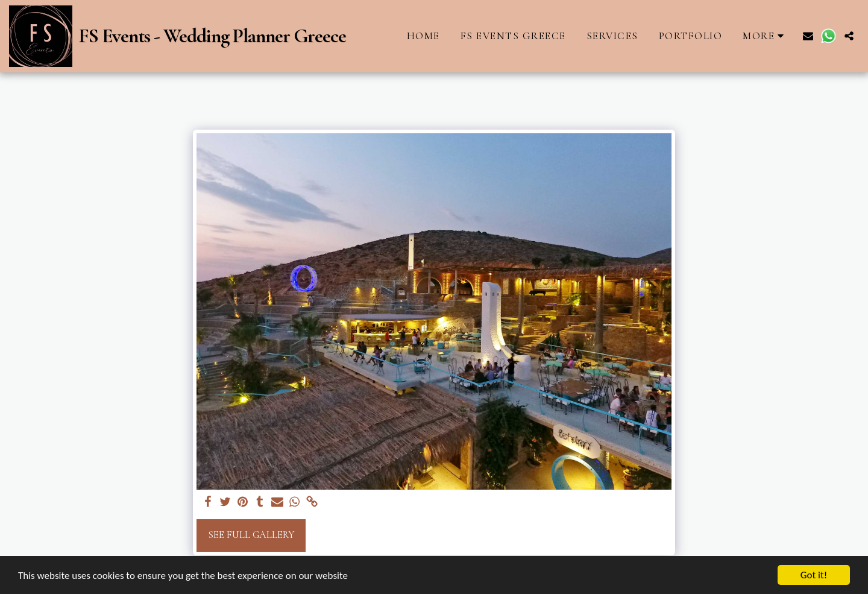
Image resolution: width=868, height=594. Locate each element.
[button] (808, 36)
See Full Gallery (251, 535)
